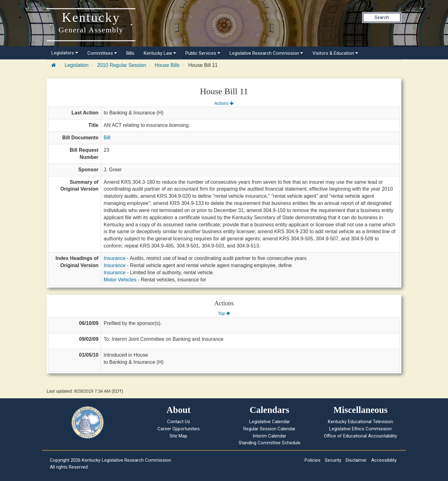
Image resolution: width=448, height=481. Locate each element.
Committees (102, 53)
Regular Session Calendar (269, 429)
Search (382, 17)
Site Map (178, 436)
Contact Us (179, 422)
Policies (313, 460)
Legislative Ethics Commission (360, 429)
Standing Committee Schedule (270, 443)
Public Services (203, 53)
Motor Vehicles (120, 280)
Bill (107, 138)
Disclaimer (356, 460)
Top (224, 313)
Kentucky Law (160, 53)
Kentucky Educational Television (360, 422)
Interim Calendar (269, 436)
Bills (130, 53)
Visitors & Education (335, 53)
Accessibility (384, 460)
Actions (224, 103)
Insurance (114, 258)
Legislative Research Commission (266, 53)
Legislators (65, 53)
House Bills (167, 65)
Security (333, 460)
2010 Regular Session (121, 65)
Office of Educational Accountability (360, 436)
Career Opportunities (179, 429)
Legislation (77, 65)
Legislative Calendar (270, 422)
